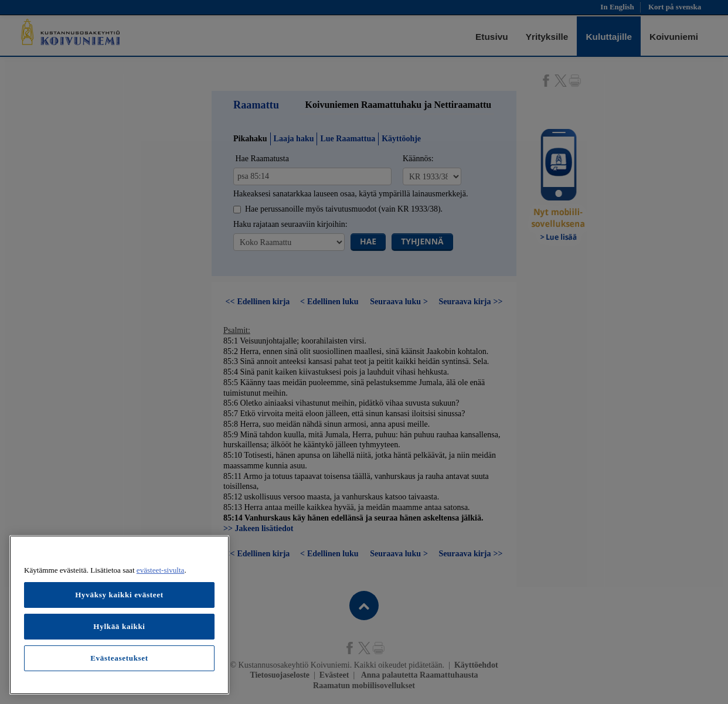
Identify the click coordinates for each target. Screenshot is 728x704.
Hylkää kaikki (119, 626)
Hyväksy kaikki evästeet (119, 595)
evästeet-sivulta (161, 570)
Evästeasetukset (119, 658)
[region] (119, 615)
